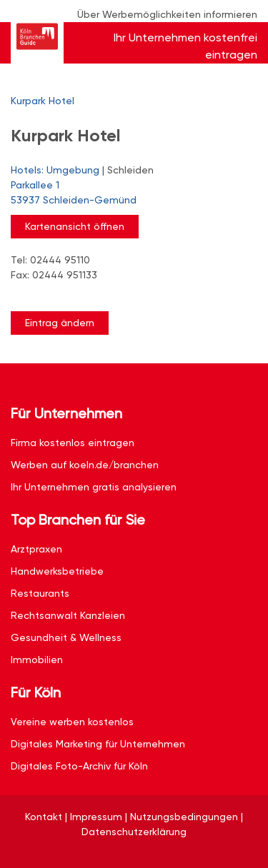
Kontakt (44, 817)
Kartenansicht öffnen (75, 226)
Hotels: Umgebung (55, 170)
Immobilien (37, 660)
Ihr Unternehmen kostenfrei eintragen (185, 46)
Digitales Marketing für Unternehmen (98, 744)
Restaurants (40, 593)
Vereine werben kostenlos (72, 722)
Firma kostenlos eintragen (73, 443)
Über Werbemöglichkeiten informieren (167, 14)
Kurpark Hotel (43, 101)
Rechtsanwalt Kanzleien (68, 615)
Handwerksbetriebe (57, 571)
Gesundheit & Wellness (66, 637)
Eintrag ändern (60, 323)
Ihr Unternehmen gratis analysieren (94, 487)
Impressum (96, 817)
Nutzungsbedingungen (184, 817)
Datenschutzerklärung (134, 832)
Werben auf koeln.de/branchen (85, 465)
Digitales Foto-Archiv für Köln (79, 766)
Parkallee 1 (127, 193)
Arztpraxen (36, 549)
